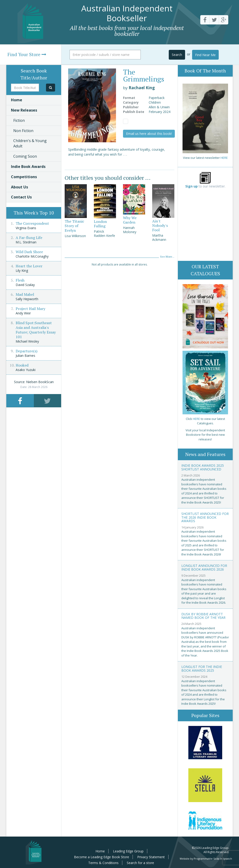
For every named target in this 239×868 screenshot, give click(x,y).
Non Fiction (23, 131)
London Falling (100, 224)
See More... (167, 257)
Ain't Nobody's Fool (160, 225)
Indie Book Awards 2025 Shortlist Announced (203, 467)
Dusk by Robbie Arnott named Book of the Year (203, 616)
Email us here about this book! (149, 134)
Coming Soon (25, 156)
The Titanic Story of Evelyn (74, 226)
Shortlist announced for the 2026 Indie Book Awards (205, 517)
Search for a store (140, 863)
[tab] (20, 401)
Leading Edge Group (128, 851)
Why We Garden (130, 220)
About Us (19, 187)
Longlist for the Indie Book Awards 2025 (202, 668)
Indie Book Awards (28, 167)
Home (17, 100)
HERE (224, 158)
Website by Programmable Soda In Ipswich (206, 859)
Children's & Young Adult (30, 143)
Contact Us (21, 197)
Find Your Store (27, 54)
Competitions (24, 177)
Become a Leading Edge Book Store (102, 857)
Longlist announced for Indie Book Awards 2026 (204, 567)
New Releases (24, 110)
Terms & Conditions (103, 863)
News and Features (205, 454)
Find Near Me (205, 55)
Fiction (19, 120)
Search (177, 55)
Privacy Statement (151, 857)
